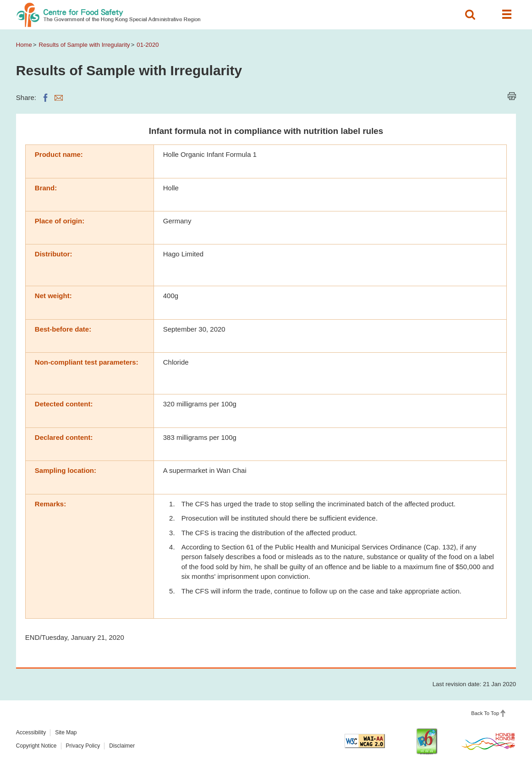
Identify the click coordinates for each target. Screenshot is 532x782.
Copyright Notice (36, 746)
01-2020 (148, 45)
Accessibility (31, 732)
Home (24, 45)
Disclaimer (122, 746)
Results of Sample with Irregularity (85, 45)
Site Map (66, 732)
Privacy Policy (83, 746)
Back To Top (485, 713)
